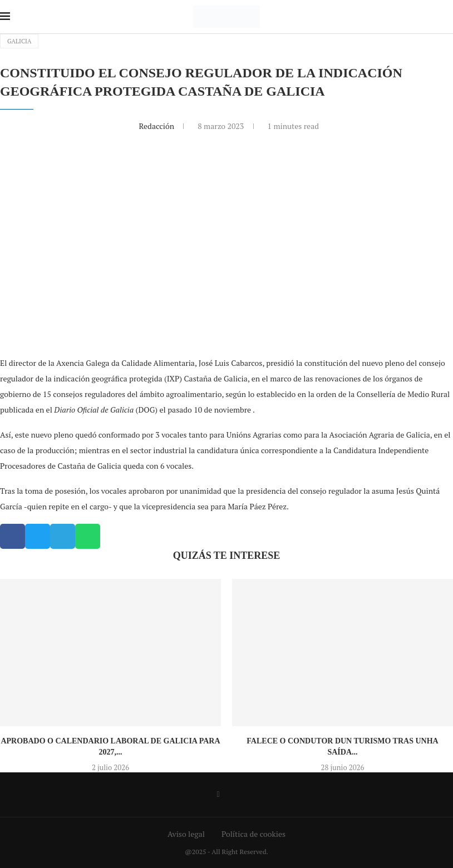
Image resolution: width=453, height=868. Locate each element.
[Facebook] (218, 795)
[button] (13, 536)
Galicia (19, 41)
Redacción (157, 126)
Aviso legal (186, 834)
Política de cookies (253, 834)
